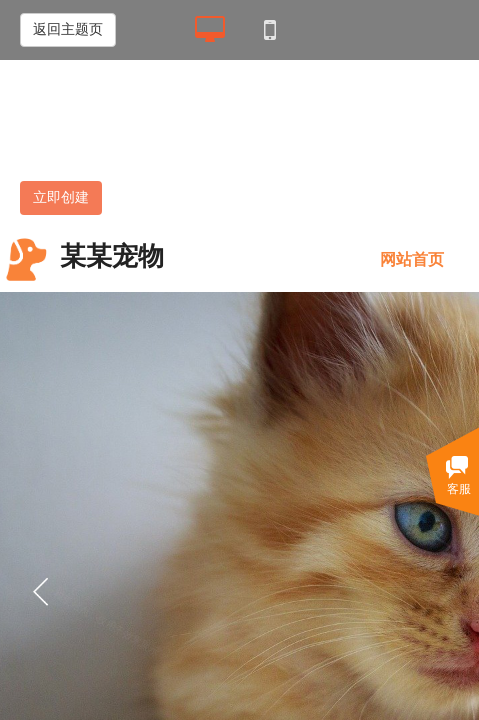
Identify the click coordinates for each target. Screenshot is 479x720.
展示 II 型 (197, 136)
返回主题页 (68, 29)
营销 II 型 (267, 136)
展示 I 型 (129, 136)
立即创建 (61, 197)
